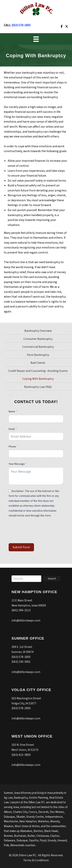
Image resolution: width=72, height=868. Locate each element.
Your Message (17, 464)
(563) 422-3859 (21, 755)
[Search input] (26, 579)
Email (12, 429)
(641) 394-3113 (21, 610)
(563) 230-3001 (21, 662)
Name (12, 412)
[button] (52, 579)
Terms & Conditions (36, 860)
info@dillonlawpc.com (26, 620)
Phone (13, 447)
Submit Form (21, 547)
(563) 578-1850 (21, 25)
